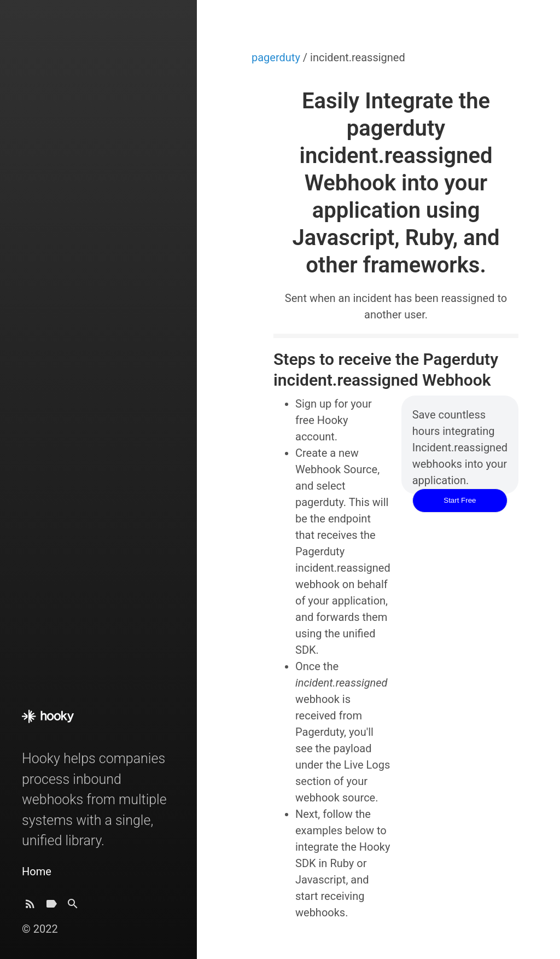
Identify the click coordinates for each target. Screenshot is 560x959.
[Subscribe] (30, 907)
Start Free (460, 500)
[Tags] (51, 907)
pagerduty (277, 57)
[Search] (73, 907)
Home (37, 871)
